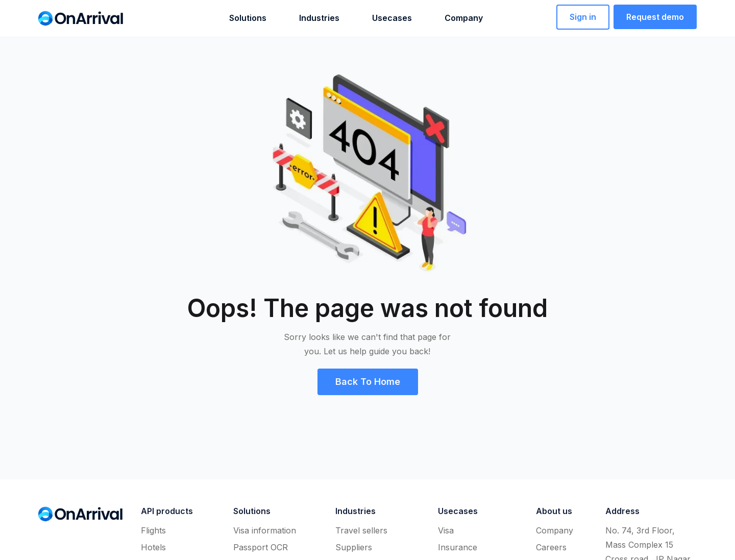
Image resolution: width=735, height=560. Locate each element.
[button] (231, 18)
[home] (81, 19)
